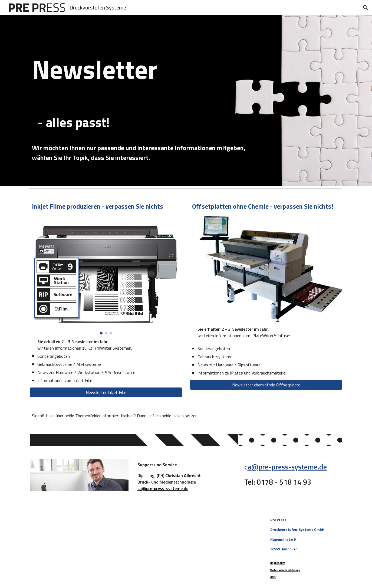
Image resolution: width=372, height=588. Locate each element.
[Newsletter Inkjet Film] (106, 392)
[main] (186, 85)
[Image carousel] (106, 275)
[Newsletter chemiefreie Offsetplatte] (266, 385)
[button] (366, 8)
